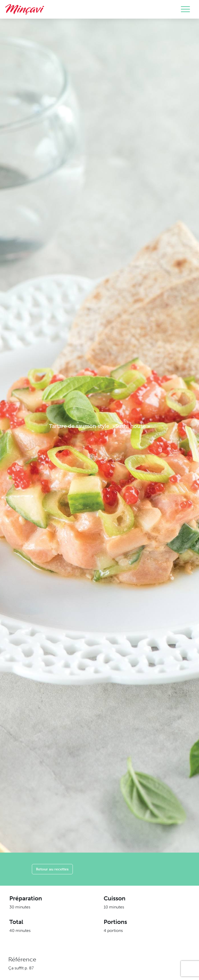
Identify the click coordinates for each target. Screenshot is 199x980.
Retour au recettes (52, 869)
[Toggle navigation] (185, 9)
